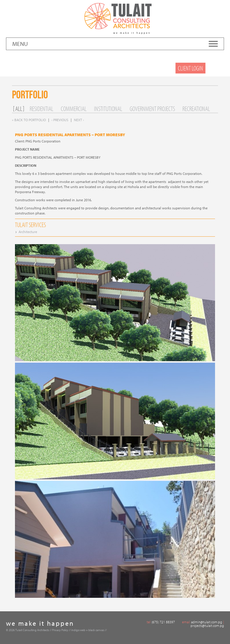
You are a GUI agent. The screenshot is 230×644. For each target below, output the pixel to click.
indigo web (78, 630)
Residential (41, 109)
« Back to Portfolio (29, 120)
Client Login (190, 68)
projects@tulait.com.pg (207, 626)
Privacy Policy (60, 630)
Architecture (28, 232)
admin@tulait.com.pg (207, 622)
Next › (79, 120)
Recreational (196, 109)
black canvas (96, 630)
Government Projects (152, 109)
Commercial (74, 109)
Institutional (108, 109)
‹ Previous (60, 120)
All (19, 109)
